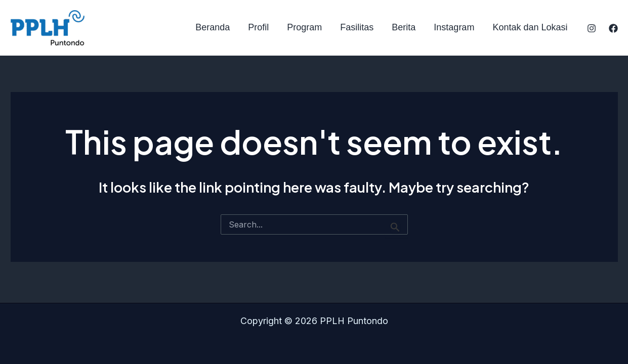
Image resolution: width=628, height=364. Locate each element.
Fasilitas (357, 27)
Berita (404, 27)
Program (304, 27)
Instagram (454, 27)
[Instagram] (592, 28)
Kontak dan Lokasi (530, 27)
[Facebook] (613, 28)
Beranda (213, 27)
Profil (258, 27)
